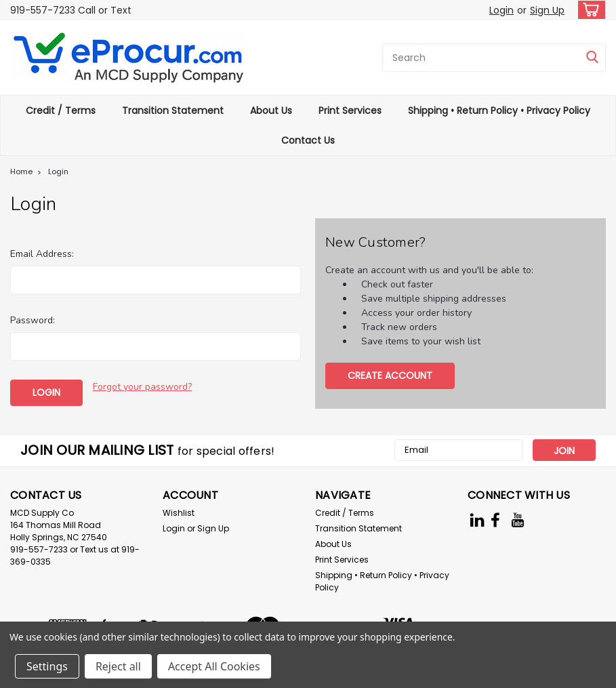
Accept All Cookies (214, 666)
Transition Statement (173, 110)
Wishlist (179, 511)
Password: (33, 320)
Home (21, 171)
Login (501, 10)
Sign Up (547, 10)
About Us (271, 110)
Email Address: (42, 254)
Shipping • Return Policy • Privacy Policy (499, 110)
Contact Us (308, 140)
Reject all (118, 666)
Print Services (350, 110)
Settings (47, 666)
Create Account (390, 376)
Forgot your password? (142, 387)
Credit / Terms (61, 110)
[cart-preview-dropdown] (589, 10)
